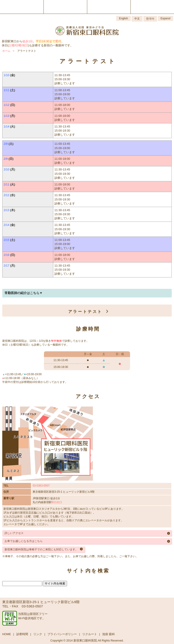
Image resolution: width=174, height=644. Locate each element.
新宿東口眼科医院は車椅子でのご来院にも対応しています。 (41, 549)
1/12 (6, 105)
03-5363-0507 (41, 486)
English (123, 18)
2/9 (6, 159)
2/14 (6, 225)
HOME (7, 634)
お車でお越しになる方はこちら (24, 541)
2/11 (6, 184)
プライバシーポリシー (62, 634)
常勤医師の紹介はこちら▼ (24, 293)
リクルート (90, 634)
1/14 (6, 126)
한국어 (150, 19)
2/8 (6, 144)
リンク (38, 634)
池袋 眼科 (109, 634)
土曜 (12, 45)
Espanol (166, 18)
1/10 (6, 75)
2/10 (6, 169)
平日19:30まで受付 (48, 41)
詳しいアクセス (14, 533)
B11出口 (57, 502)
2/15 (6, 240)
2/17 (6, 266)
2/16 (6, 255)
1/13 (6, 116)
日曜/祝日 (22, 45)
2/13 (6, 210)
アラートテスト (86, 312)
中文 (137, 19)
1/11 (6, 90)
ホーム (6, 51)
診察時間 (22, 634)
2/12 (6, 195)
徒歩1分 (28, 41)
